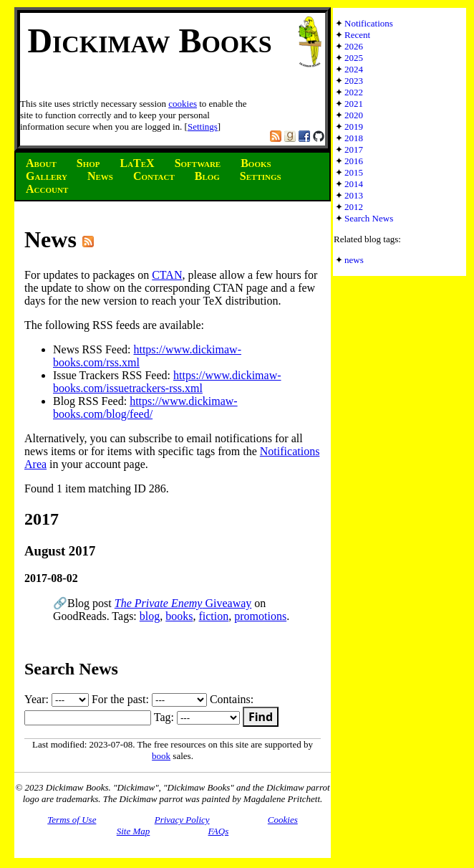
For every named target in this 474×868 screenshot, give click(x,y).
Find (261, 717)
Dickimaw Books (149, 40)
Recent (357, 35)
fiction (213, 616)
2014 (354, 184)
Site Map (134, 831)
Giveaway (183, 603)
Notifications (369, 23)
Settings (203, 127)
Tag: (197, 717)
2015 (354, 172)
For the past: (149, 699)
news (354, 260)
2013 (354, 195)
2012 (354, 207)
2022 (354, 92)
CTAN (167, 275)
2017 (354, 149)
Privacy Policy (182, 820)
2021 (354, 104)
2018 (354, 138)
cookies (183, 104)
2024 (354, 69)
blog (150, 616)
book (161, 756)
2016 (354, 161)
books (179, 616)
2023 (354, 81)
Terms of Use (72, 820)
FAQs (219, 831)
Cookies (283, 820)
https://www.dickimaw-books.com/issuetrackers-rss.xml (167, 382)
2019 (354, 127)
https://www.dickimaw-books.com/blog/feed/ (145, 407)
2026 (354, 46)
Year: (57, 699)
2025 (354, 58)
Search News (369, 218)
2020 (354, 115)
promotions (260, 616)
